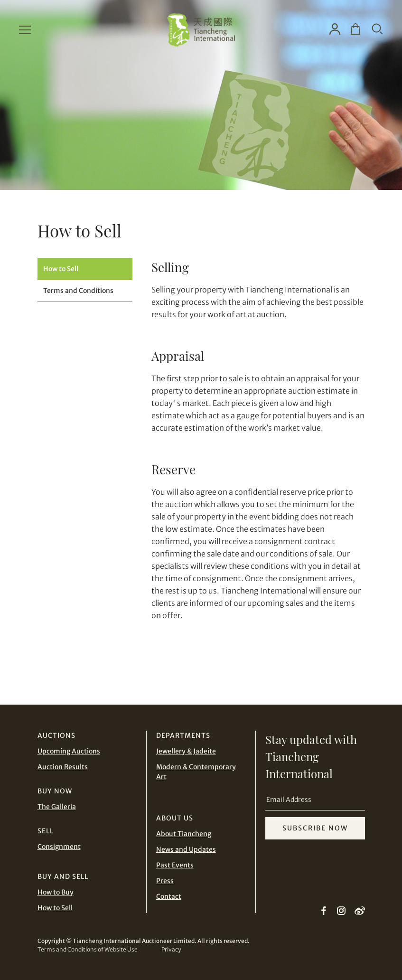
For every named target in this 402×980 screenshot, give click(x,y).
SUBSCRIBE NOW (315, 828)
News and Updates (186, 849)
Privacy (171, 949)
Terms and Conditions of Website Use (88, 949)
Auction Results (63, 767)
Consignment (59, 847)
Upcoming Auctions (69, 751)
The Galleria (57, 807)
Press (165, 881)
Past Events (175, 865)
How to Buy (56, 892)
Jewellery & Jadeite (186, 751)
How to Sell (61, 269)
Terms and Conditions (78, 291)
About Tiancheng (184, 834)
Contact (169, 896)
